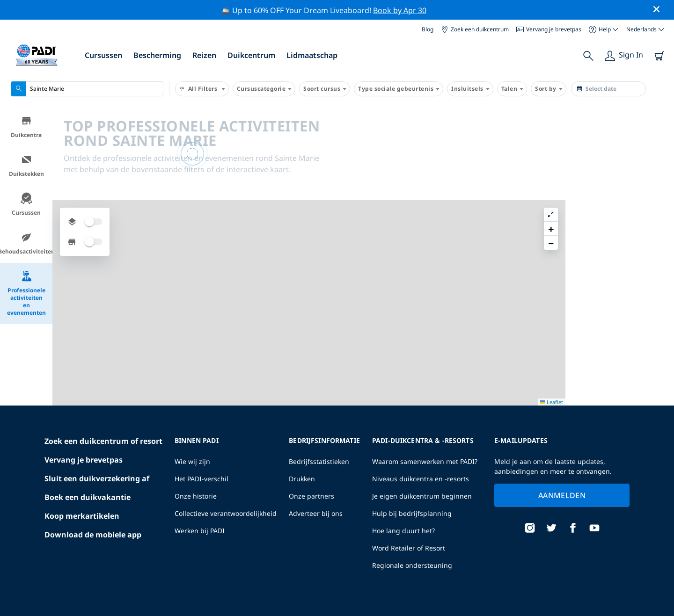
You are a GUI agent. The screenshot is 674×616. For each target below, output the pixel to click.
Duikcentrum (251, 55)
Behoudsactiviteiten (26, 243)
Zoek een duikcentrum (475, 29)
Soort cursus (325, 89)
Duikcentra (26, 127)
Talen (512, 89)
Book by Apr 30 (400, 10)
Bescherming (157, 55)
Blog (428, 29)
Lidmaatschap (312, 55)
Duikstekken (26, 166)
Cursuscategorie (264, 89)
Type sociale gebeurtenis (399, 89)
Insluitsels (470, 89)
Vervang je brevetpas (549, 29)
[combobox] (87, 89)
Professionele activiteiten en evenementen (26, 294)
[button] (659, 136)
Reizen (204, 55)
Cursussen (103, 55)
